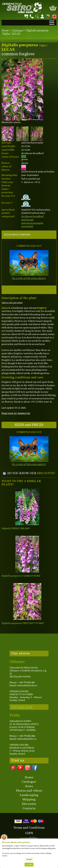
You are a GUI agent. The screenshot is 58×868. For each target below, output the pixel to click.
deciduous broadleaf (32, 216)
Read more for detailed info (16, 413)
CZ (47, 16)
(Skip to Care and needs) (12, 303)
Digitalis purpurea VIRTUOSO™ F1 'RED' (23, 623)
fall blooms (27, 220)
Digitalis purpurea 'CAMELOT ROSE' (21, 576)
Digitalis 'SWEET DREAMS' (16, 528)
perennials (27, 226)
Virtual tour (22, 707)
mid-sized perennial (32, 223)
